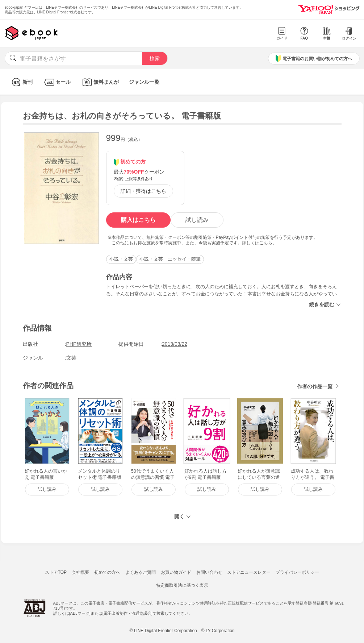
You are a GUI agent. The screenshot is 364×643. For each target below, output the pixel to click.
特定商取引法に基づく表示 (182, 585)
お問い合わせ (209, 572)
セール (57, 82)
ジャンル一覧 (144, 82)
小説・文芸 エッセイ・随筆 (170, 259)
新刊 (21, 82)
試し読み (197, 220)
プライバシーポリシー (297, 572)
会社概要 (80, 572)
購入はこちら (138, 220)
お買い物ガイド (176, 572)
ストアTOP (56, 572)
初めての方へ (107, 572)
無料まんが (100, 82)
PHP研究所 (79, 344)
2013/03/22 (175, 344)
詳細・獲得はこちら (143, 191)
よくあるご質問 (141, 572)
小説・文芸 (121, 259)
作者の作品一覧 (315, 386)
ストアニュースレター (249, 572)
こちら (266, 243)
